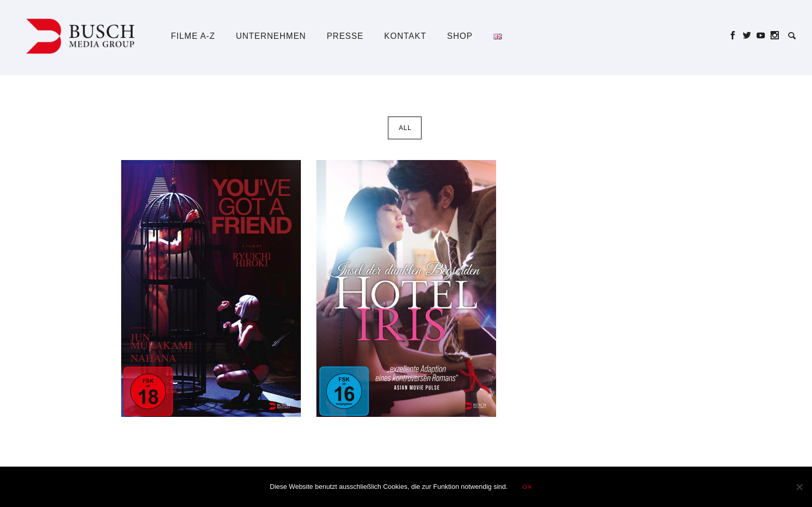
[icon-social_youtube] (764, 35)
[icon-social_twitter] (750, 35)
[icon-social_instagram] (775, 35)
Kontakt (405, 36)
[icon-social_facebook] (736, 35)
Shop (460, 36)
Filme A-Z (193, 36)
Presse (345, 36)
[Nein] (799, 487)
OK (527, 487)
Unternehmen (271, 36)
